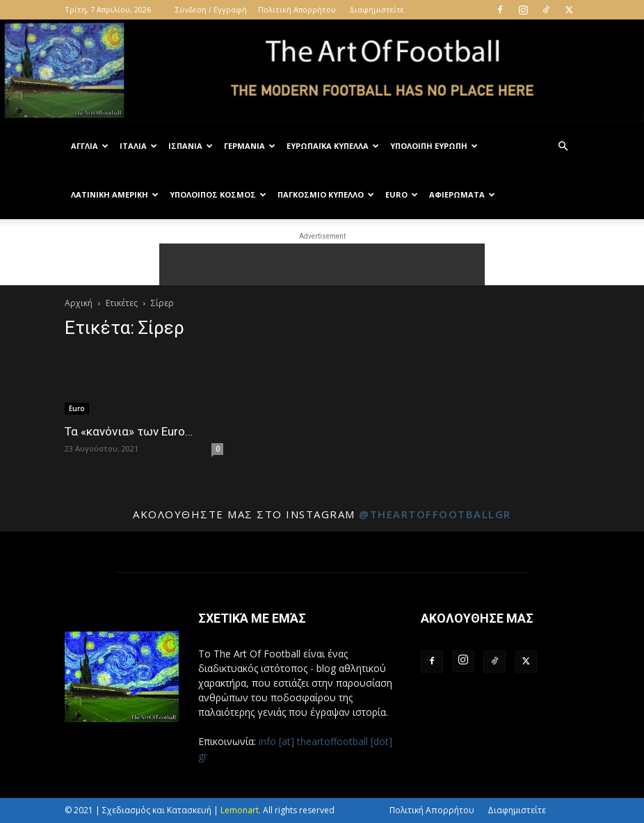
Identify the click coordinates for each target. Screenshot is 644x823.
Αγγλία (90, 146)
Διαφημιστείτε (377, 9)
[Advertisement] (322, 264)
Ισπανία (191, 146)
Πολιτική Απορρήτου (297, 9)
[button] (563, 146)
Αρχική (79, 303)
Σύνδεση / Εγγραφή (211, 9)
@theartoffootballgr (435, 514)
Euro (402, 194)
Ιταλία (138, 146)
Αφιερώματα (462, 194)
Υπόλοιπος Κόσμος (218, 194)
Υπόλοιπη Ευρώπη (434, 146)
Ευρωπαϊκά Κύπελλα (333, 146)
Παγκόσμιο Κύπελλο (326, 194)
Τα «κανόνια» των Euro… (129, 431)
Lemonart (240, 810)
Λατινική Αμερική (115, 194)
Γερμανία (250, 146)
